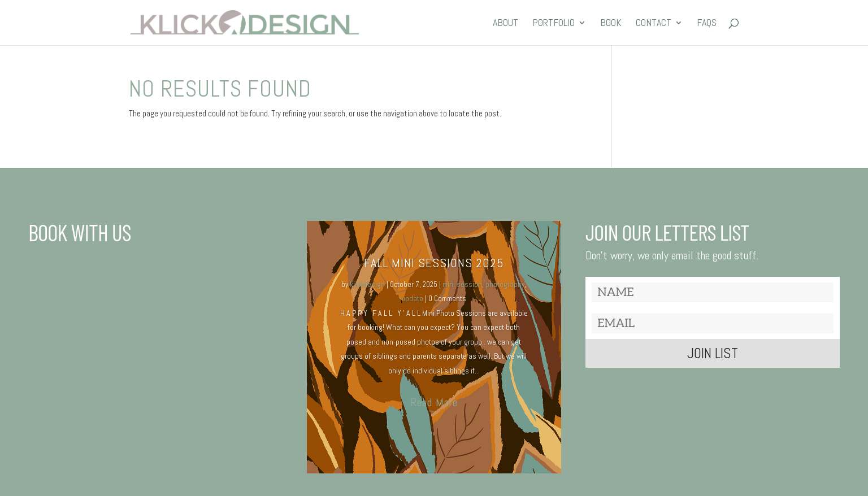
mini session (462, 284)
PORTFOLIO (554, 24)
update (412, 299)
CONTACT (654, 24)
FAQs (707, 24)
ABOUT (505, 24)
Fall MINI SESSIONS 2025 (434, 263)
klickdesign (367, 284)
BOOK (611, 24)
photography (505, 284)
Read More (434, 402)
